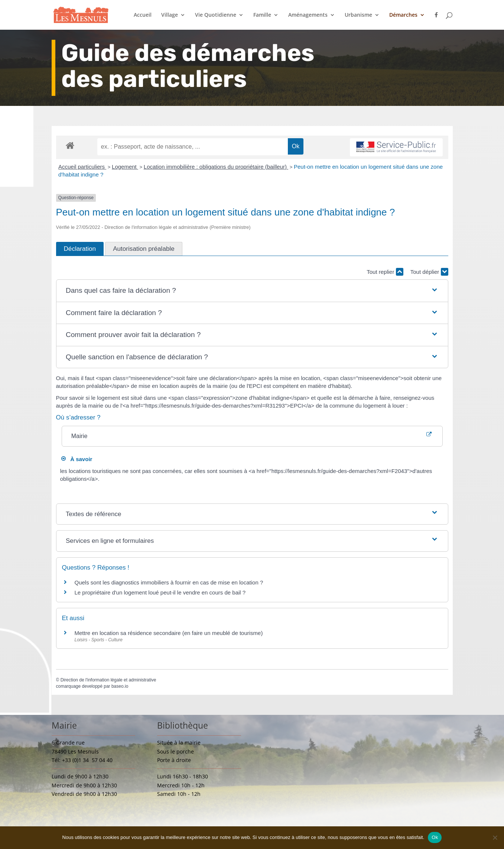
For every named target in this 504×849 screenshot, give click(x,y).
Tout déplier (429, 272)
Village (170, 15)
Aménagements (308, 15)
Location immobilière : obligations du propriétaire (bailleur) (216, 167)
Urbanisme (358, 15)
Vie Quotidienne (216, 15)
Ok (435, 837)
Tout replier (385, 272)
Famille (262, 15)
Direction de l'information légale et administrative (108, 680)
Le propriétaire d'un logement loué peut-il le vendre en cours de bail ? (160, 592)
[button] (252, 291)
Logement (125, 167)
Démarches (403, 15)
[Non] (495, 837)
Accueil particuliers (82, 167)
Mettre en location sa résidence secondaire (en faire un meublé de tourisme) (169, 633)
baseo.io (120, 686)
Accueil (143, 15)
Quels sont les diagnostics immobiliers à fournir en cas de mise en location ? (169, 582)
